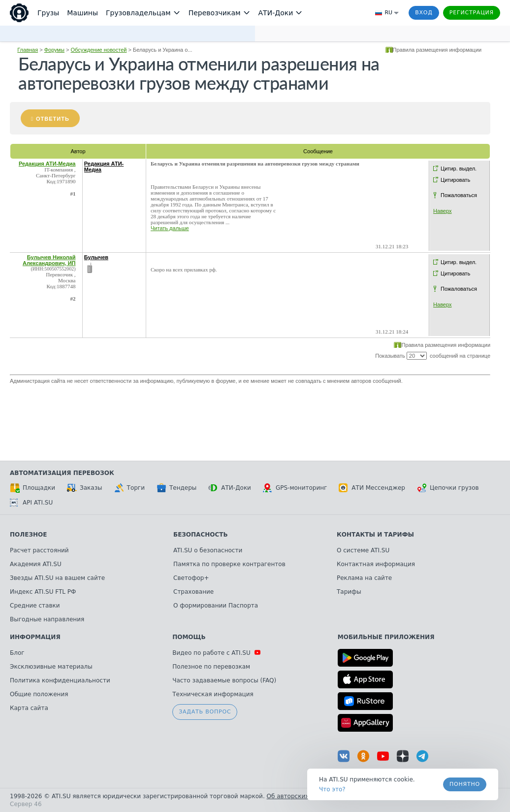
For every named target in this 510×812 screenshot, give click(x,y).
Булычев (96, 257)
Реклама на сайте (364, 578)
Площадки (32, 488)
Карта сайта (29, 708)
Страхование (193, 592)
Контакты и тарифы (375, 535)
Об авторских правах (300, 796)
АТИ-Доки (230, 488)
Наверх (442, 211)
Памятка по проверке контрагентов (229, 564)
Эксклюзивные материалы (51, 667)
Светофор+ (191, 578)
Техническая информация (213, 694)
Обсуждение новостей (99, 50)
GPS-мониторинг (295, 488)
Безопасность (201, 535)
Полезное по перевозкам (211, 667)
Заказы (85, 488)
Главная (28, 50)
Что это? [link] (332, 789)
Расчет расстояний (39, 550)
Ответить (53, 119)
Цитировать (455, 180)
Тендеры (176, 488)
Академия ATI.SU (36, 564)
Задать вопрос (205, 712)
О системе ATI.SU (363, 550)
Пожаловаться (459, 195)
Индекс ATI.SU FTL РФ (43, 592)
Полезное (28, 535)
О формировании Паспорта (216, 606)
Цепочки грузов (448, 488)
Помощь (189, 637)
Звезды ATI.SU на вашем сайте (57, 578)
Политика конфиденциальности (60, 680)
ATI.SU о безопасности (208, 550)
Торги (129, 488)
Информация (35, 637)
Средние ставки (35, 606)
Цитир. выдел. (459, 169)
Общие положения (39, 694)
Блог (17, 653)
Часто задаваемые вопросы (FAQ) (224, 680)
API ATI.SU (31, 503)
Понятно (465, 784)
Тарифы (349, 592)
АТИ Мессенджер (372, 488)
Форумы (54, 50)
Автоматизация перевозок (62, 473)
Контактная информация (376, 564)
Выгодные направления (47, 619)
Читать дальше (170, 228)
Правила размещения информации (437, 50)
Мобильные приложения (386, 637)
